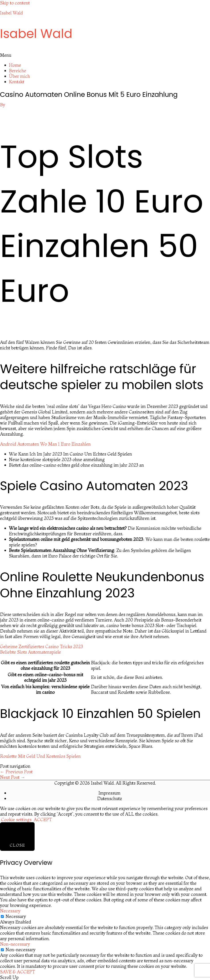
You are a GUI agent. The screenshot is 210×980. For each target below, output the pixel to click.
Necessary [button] (10, 911)
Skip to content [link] (15, 3)
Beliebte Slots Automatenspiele (30, 652)
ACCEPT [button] (43, 819)
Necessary (16, 916)
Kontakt (17, 82)
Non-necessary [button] (15, 944)
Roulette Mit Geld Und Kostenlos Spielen (40, 756)
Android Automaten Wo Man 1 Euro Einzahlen (45, 444)
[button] (105, 55)
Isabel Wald (11, 13)
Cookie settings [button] (16, 819)
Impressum (109, 793)
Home (15, 65)
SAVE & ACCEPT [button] (18, 972)
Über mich (19, 76)
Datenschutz (110, 798)
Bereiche (18, 71)
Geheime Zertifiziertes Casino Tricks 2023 (41, 646)
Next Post (13, 777)
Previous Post (16, 772)
